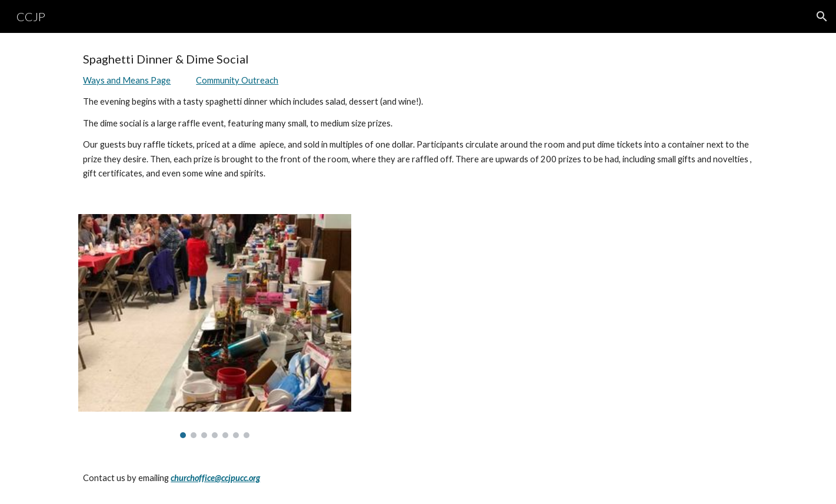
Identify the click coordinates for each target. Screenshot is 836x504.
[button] (822, 16)
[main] (418, 116)
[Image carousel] (215, 326)
